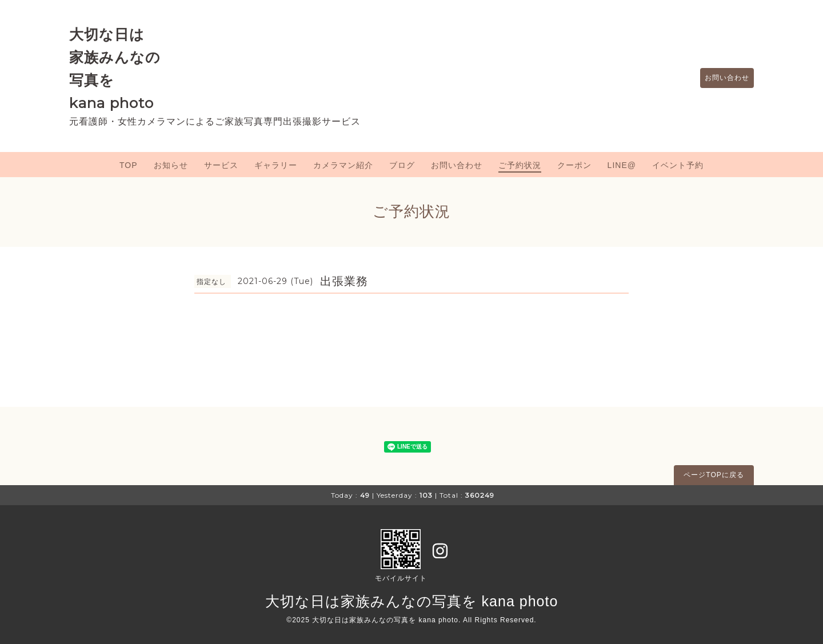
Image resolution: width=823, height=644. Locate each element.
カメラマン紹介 (343, 165)
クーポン (574, 165)
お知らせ (171, 165)
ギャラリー (276, 165)
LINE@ (622, 165)
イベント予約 (678, 165)
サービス (221, 165)
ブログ (402, 165)
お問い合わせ (721, 78)
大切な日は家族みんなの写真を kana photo (412, 601)
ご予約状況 (520, 165)
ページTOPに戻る (714, 475)
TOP (129, 165)
